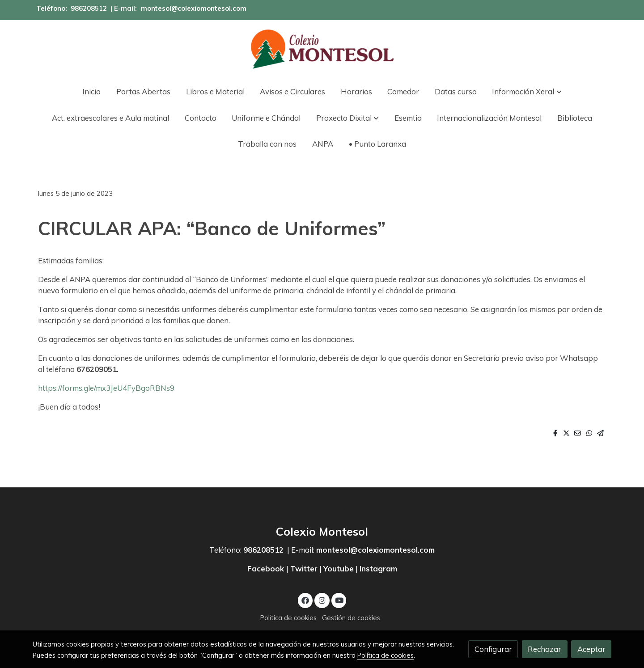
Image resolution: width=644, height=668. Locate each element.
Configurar (493, 649)
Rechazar (544, 649)
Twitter (304, 569)
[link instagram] (322, 600)
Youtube (339, 569)
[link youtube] (339, 600)
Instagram (378, 569)
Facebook (267, 569)
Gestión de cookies (351, 618)
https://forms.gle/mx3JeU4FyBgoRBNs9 (106, 388)
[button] (527, 91)
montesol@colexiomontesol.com (194, 8)
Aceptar (591, 649)
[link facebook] (305, 600)
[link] (322, 49)
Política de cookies (288, 618)
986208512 (89, 8)
